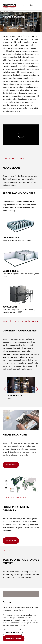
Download (11, 465)
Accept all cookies (14, 638)
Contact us (11, 541)
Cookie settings (13, 632)
